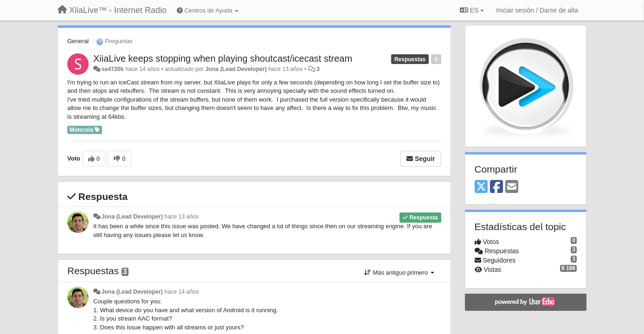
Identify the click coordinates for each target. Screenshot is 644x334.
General (78, 41)
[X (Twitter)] (481, 187)
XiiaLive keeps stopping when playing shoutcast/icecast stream (223, 58)
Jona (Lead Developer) (236, 69)
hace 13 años (181, 217)
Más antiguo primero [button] (399, 273)
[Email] (512, 187)
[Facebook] (496, 187)
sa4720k (112, 69)
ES (472, 10)
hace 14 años (181, 292)
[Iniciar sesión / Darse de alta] (537, 10)
